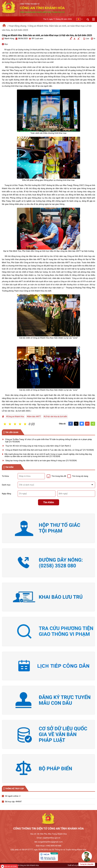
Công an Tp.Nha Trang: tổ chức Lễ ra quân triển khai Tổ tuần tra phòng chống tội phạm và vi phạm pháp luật (48, 441)
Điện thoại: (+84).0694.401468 (49, 846)
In (93, 38)
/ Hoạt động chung (17, 26)
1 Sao (5, 424)
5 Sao (25, 424)
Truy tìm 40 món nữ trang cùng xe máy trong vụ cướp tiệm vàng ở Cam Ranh (38, 446)
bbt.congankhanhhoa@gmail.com (49, 842)
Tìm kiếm (49, 502)
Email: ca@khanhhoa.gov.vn (48, 838)
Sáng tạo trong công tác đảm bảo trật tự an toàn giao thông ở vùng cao (41, 461)
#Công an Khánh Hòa (15, 417)
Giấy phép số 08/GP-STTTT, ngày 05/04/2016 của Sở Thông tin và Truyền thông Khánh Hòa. (49, 850)
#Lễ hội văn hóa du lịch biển (55, 417)
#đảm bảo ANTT (34, 417)
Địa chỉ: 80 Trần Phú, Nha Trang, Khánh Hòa (49, 834)
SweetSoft (91, 865)
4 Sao (20, 424)
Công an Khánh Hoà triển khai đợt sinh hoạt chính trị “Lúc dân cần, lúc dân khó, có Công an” (50, 450)
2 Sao (10, 424)
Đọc (5, 44)
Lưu (86, 38)
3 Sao (15, 424)
